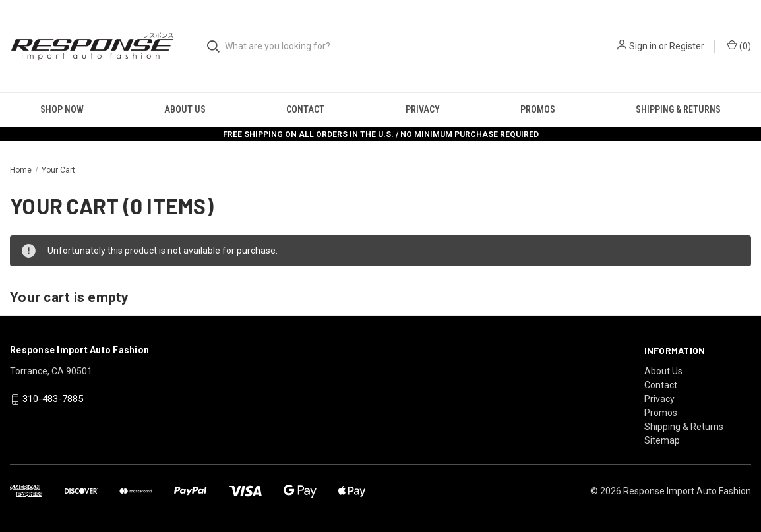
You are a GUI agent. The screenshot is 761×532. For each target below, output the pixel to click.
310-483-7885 (53, 399)
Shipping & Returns (684, 427)
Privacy (423, 109)
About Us (185, 109)
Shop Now (62, 109)
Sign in (643, 46)
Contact (305, 109)
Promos (538, 109)
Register (687, 46)
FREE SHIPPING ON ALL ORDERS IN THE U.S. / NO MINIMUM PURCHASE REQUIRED (381, 134)
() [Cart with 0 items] (739, 45)
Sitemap (662, 440)
